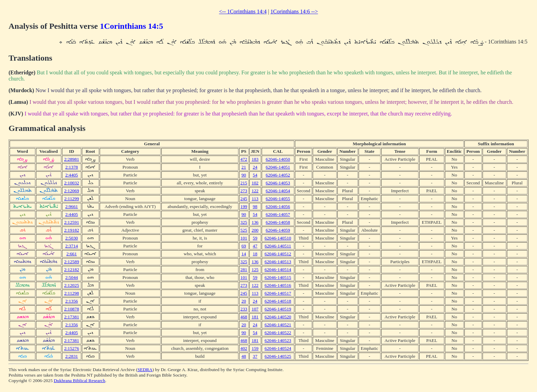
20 (244, 301)
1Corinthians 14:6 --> (294, 11)
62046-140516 (278, 285)
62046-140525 (278, 356)
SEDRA (145, 370)
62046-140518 (278, 301)
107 (255, 309)
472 (244, 159)
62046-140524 (278, 348)
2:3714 (71, 246)
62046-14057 (278, 214)
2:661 (72, 254)
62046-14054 (278, 191)
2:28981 (72, 159)
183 (255, 159)
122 (255, 191)
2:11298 (71, 293)
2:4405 (71, 175)
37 (255, 356)
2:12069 (72, 191)
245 (244, 199)
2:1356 (71, 301)
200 (255, 230)
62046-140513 (278, 262)
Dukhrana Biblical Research (79, 381)
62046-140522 (278, 333)
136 (255, 222)
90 (244, 175)
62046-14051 (278, 167)
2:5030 (71, 238)
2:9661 (71, 206)
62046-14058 (278, 222)
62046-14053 (278, 183)
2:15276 (72, 348)
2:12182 (72, 269)
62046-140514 (278, 269)
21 (244, 167)
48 (244, 356)
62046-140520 (278, 317)
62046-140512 (278, 254)
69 (244, 246)
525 (244, 230)
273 (244, 191)
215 (244, 183)
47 (255, 246)
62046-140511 (278, 246)
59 (255, 238)
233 (244, 309)
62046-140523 (278, 340)
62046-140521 (278, 325)
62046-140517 (278, 293)
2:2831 (71, 356)
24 (255, 167)
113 (255, 199)
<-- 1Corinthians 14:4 (243, 11)
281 (244, 269)
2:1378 (71, 167)
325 (244, 222)
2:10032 (72, 183)
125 (255, 269)
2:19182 (72, 230)
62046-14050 (278, 159)
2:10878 (72, 309)
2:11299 (71, 199)
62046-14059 (278, 230)
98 (255, 206)
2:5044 (71, 277)
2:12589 (72, 262)
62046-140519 (278, 309)
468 (244, 317)
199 (244, 206)
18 (255, 254)
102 (255, 183)
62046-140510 (278, 238)
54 (255, 175)
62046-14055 (278, 199)
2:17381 (72, 317)
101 (244, 238)
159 (255, 348)
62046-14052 (278, 175)
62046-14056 (278, 206)
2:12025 (72, 285)
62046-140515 (278, 277)
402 (244, 348)
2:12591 (72, 222)
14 (244, 254)
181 (255, 317)
